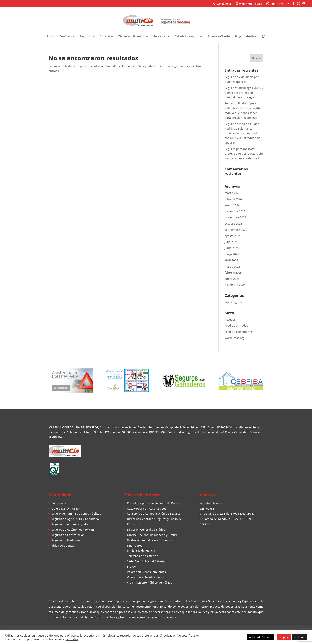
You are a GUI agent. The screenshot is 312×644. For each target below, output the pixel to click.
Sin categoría (233, 302)
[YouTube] (304, 3)
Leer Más (72, 639)
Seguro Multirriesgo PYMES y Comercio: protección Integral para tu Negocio (244, 93)
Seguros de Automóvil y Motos (71, 524)
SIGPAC (132, 567)
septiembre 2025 (236, 230)
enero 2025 (232, 279)
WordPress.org (234, 338)
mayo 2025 (232, 254)
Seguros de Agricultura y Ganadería (75, 519)
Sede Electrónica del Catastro (146, 561)
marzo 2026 (232, 193)
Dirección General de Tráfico (146, 530)
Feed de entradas (236, 326)
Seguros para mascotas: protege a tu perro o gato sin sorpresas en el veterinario (244, 154)
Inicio (51, 37)
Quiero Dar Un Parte (65, 508)
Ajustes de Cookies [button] (260, 637)
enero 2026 (232, 205)
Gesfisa (251, 37)
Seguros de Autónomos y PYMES (73, 530)
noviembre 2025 (235, 217)
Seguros (85, 37)
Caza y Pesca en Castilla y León (148, 508)
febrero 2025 (233, 272)
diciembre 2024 (235, 285)
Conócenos (67, 37)
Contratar (107, 37)
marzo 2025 (232, 266)
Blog (238, 37)
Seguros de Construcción (68, 535)
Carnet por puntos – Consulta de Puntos (154, 503)
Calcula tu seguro (187, 37)
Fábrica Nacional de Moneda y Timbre (152, 535)
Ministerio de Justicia (141, 551)
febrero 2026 (233, 199)
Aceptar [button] (284, 637)
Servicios (160, 37)
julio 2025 (231, 242)
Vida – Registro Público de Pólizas (149, 582)
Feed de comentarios (239, 332)
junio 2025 (232, 248)
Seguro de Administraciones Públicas (76, 514)
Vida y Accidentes (63, 545)
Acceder (230, 319)
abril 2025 (231, 260)
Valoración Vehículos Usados (146, 577)
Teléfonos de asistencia (143, 556)
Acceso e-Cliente (219, 37)
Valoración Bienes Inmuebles (146, 572)
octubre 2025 (233, 224)
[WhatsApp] (278, 4)
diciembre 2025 (235, 211)
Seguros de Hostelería (66, 540)
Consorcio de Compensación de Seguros (154, 514)
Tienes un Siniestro (131, 37)
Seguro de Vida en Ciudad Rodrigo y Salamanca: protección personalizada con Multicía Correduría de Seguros (243, 133)
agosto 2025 (233, 236)
